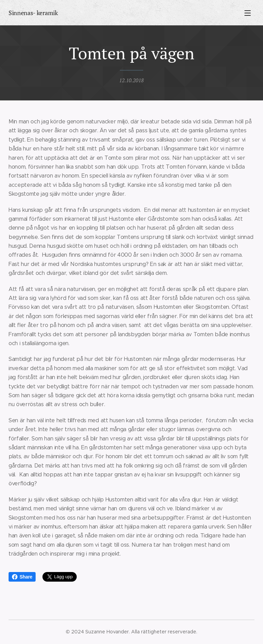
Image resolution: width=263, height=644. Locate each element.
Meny (248, 13)
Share (22, 577)
